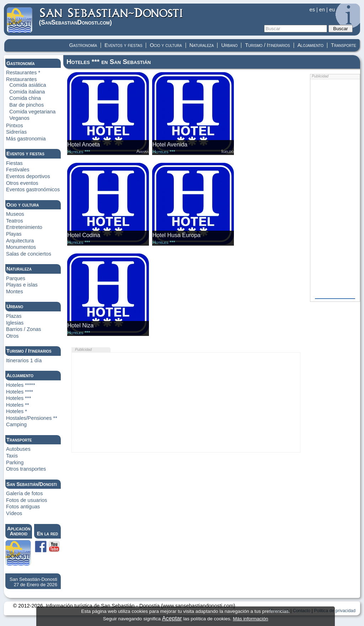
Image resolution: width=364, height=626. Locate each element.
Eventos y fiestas (123, 45)
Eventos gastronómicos (33, 189)
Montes (15, 291)
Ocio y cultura (166, 45)
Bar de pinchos (26, 105)
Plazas (14, 316)
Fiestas (14, 163)
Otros (12, 336)
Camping (16, 424)
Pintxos (15, 125)
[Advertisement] (186, 402)
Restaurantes (22, 79)
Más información (250, 619)
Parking (15, 462)
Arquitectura (20, 241)
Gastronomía (83, 45)
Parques (16, 278)
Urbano (229, 45)
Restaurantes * (23, 73)
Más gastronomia (26, 139)
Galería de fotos (25, 493)
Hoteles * (17, 411)
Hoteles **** (20, 392)
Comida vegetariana (32, 112)
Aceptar (172, 618)
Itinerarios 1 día (24, 360)
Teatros (15, 221)
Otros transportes (26, 469)
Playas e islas (22, 285)
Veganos (19, 118)
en (322, 10)
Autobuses (18, 449)
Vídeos (14, 513)
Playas (14, 234)
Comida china (25, 98)
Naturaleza (202, 45)
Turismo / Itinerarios (267, 45)
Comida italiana (27, 92)
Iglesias (15, 323)
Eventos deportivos (28, 176)
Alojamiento (311, 45)
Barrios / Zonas (24, 329)
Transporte (344, 45)
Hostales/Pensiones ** (32, 418)
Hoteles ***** (21, 385)
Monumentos (21, 247)
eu (332, 10)
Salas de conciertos (29, 254)
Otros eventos (22, 183)
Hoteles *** (18, 398)
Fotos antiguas (23, 507)
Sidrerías (16, 132)
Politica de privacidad (335, 611)
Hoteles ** (18, 405)
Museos (15, 214)
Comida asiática (28, 85)
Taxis (12, 456)
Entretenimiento (24, 227)
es (312, 10)
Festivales (18, 170)
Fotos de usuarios (27, 500)
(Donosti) (111, 17)
